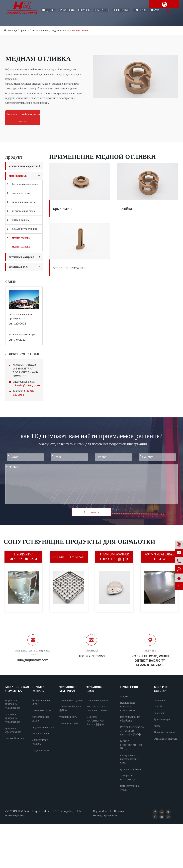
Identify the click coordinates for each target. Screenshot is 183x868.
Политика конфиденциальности (109, 813)
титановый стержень (71, 700)
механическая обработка (23, 166)
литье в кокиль (40, 30)
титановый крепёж (97, 700)
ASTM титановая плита (160, 557)
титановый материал (21, 257)
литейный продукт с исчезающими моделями (23, 557)
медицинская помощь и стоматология (128, 707)
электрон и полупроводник (129, 778)
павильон (159, 713)
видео (157, 726)
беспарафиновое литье (25, 184)
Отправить (92, 512)
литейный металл (69, 557)
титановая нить (68, 717)
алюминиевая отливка (25, 229)
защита (124, 696)
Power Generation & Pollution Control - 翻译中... (132, 731)
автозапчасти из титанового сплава (97, 708)
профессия (66, 10)
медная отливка (60, 30)
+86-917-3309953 (24, 393)
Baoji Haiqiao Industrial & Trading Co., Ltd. (51, 811)
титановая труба (69, 723)
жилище (12, 30)
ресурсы (84, 10)
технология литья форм (22, 334)
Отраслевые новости (166, 739)
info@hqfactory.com (26, 385)
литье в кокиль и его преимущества (20, 316)
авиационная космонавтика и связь (129, 759)
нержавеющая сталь (23, 211)
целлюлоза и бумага (132, 769)
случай (158, 707)
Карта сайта (100, 811)
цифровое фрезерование (13, 730)
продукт (48, 10)
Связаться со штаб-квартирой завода (23, 118)
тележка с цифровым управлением (13, 718)
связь (11, 281)
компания (101, 10)
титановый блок (18, 267)
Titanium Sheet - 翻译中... (70, 708)
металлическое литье (24, 202)
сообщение (121, 10)
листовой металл (15, 738)
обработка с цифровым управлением (13, 704)
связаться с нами (146, 10)
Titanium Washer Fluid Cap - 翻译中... (114, 557)
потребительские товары (130, 788)
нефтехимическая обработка (130, 719)
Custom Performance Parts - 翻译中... (96, 721)
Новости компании (165, 732)
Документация (162, 720)
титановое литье (21, 193)
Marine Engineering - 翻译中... (131, 745)
